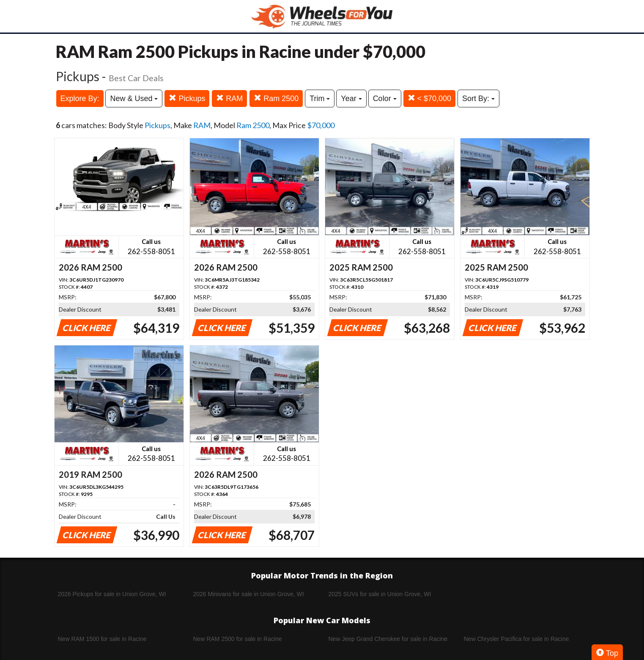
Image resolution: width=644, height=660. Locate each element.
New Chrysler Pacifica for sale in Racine (517, 639)
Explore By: (80, 99)
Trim (320, 99)
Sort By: (478, 99)
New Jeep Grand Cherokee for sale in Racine (388, 639)
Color (385, 99)
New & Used (134, 99)
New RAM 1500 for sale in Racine (102, 639)
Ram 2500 (276, 98)
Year (351, 99)
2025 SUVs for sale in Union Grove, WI (380, 594)
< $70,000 (430, 98)
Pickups (187, 98)
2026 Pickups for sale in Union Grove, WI (112, 594)
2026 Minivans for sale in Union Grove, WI (249, 594)
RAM (229, 98)
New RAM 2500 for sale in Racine (238, 639)
